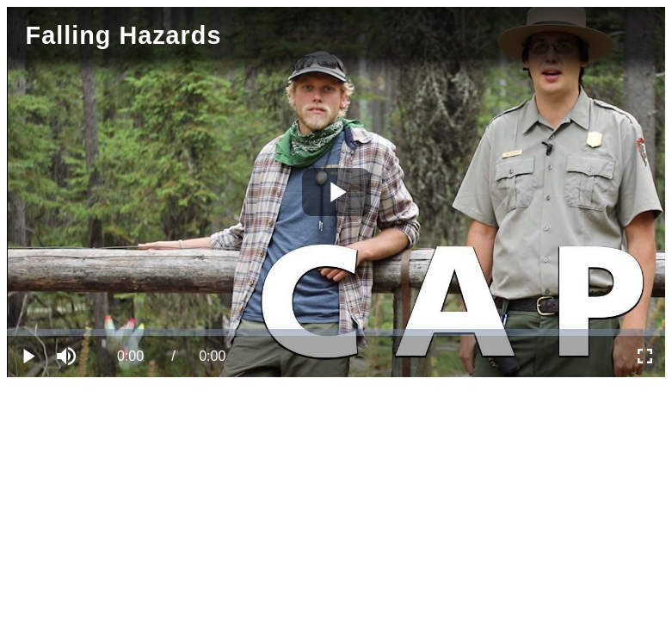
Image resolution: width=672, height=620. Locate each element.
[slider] (336, 332)
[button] (69, 356)
